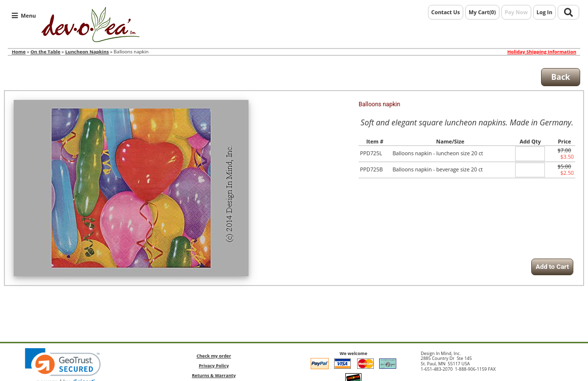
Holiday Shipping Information (542, 52)
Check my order (214, 356)
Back (561, 77)
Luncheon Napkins (87, 52)
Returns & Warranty (214, 375)
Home (19, 52)
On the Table (45, 52)
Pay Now (516, 12)
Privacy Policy (214, 366)
